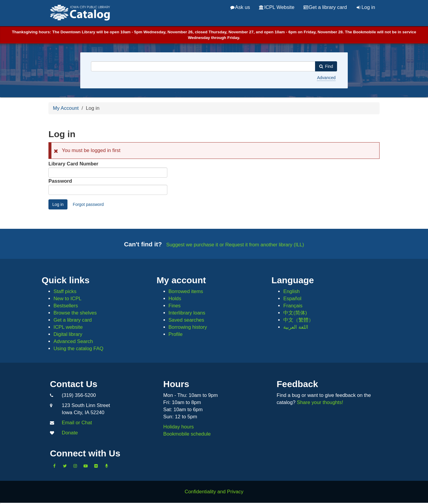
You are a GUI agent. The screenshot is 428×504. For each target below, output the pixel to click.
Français (293, 306)
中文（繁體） (298, 320)
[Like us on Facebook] (54, 466)
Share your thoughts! (320, 402)
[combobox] (203, 66)
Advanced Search (73, 341)
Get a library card (325, 7)
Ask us (240, 7)
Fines (175, 306)
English (291, 291)
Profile (176, 334)
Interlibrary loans (187, 313)
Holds (175, 299)
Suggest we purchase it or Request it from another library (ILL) (235, 245)
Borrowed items (186, 291)
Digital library (68, 334)
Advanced (326, 78)
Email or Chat (77, 423)
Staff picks (65, 291)
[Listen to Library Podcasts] (106, 466)
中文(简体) (295, 313)
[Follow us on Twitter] (65, 466)
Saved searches (186, 320)
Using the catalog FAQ (78, 349)
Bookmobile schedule (187, 434)
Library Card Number (73, 164)
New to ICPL (67, 299)
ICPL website (68, 327)
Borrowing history (188, 327)
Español (292, 299)
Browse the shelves (75, 313)
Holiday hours (178, 427)
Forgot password (88, 204)
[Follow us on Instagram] (75, 466)
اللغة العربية (296, 327)
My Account (66, 108)
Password (60, 181)
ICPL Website (277, 7)
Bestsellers (66, 306)
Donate (70, 433)
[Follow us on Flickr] (96, 466)
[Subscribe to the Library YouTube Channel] (86, 466)
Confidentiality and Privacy (214, 492)
